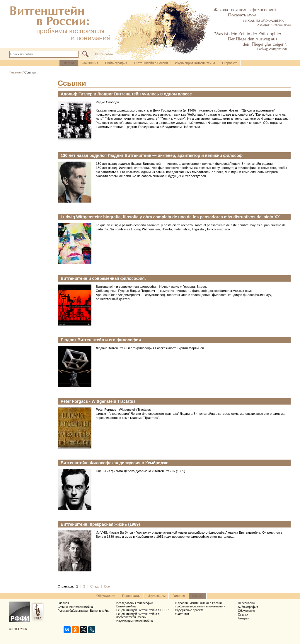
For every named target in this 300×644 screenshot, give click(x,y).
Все (107, 586)
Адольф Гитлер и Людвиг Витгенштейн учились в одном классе (126, 94)
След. (95, 586)
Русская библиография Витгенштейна (83, 611)
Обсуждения (106, 596)
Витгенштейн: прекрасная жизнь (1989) (100, 524)
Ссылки (198, 596)
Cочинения (90, 63)
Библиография (116, 63)
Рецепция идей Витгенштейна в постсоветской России (138, 616)
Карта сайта (104, 54)
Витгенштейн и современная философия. (103, 278)
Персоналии (131, 596)
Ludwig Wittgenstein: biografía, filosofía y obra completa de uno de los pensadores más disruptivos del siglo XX (170, 217)
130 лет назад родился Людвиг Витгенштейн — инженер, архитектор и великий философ (152, 155)
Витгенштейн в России (151, 63)
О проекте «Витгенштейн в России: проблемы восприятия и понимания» (200, 605)
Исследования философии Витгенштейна (135, 605)
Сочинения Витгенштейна (75, 607)
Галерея (179, 596)
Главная (69, 63)
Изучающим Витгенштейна (195, 63)
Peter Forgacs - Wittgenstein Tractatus (98, 401)
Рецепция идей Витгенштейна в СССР (143, 610)
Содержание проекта (189, 610)
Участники (182, 614)
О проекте (230, 63)
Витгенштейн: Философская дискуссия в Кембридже (114, 463)
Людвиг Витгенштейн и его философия (101, 340)
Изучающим (157, 596)
